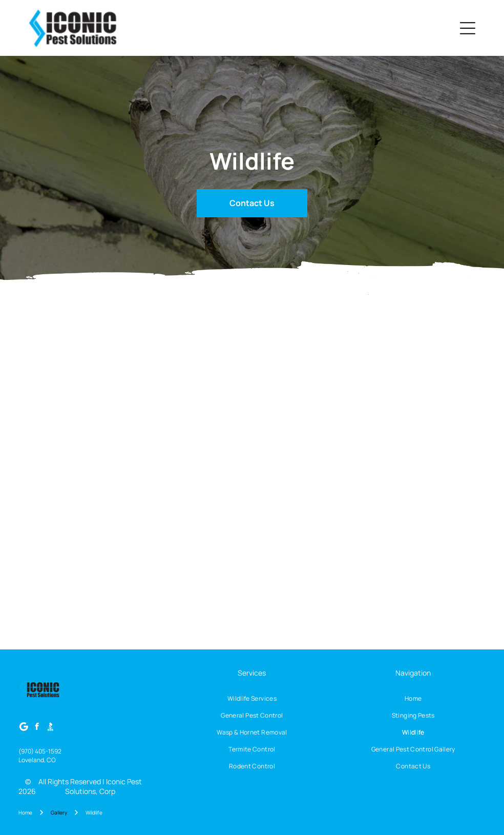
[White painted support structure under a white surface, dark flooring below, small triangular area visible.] (344, 372)
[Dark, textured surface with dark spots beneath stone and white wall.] (252, 372)
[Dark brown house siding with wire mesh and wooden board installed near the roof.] (344, 557)
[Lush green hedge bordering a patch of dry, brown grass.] (160, 464)
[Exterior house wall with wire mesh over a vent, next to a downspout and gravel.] (67, 464)
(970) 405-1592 (40, 751)
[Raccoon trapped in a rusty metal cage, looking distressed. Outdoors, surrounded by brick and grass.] (160, 557)
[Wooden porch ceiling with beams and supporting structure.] (252, 464)
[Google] (24, 728)
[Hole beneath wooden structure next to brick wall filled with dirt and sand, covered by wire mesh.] (437, 464)
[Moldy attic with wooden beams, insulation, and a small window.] (67, 372)
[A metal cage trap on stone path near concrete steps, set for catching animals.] (67, 557)
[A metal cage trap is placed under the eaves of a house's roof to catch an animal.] (252, 557)
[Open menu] (468, 28)
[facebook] (37, 728)
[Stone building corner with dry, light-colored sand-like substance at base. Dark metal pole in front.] (160, 372)
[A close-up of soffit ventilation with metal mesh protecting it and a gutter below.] (344, 464)
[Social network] (50, 728)
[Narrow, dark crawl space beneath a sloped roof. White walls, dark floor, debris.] (437, 372)
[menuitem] (252, 698)
